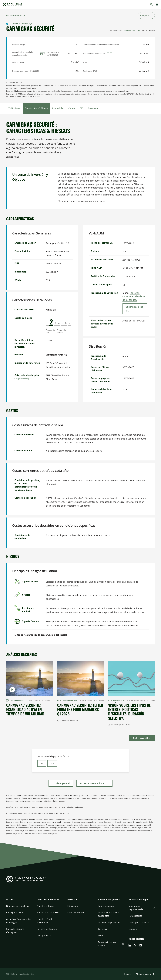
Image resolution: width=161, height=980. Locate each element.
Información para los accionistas (109, 914)
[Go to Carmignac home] (13, 4)
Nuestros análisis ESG (48, 913)
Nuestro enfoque (46, 906)
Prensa (101, 936)
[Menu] (157, 5)
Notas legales (135, 916)
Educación (73, 906)
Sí (42, 763)
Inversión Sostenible (48, 899)
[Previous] (42, 54)
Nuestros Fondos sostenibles (46, 921)
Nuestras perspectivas (17, 906)
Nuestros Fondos (76, 913)
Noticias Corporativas (109, 922)
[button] (19, 901)
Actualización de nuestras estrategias (19, 921)
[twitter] (135, 945)
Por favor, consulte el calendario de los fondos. (134, 296)
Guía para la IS (44, 936)
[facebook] (141, 945)
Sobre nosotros (106, 906)
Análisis (10, 899)
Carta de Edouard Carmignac (15, 931)
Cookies (132, 929)
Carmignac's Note (15, 913)
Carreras (102, 929)
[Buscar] (151, 5)
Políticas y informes (47, 929)
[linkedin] (130, 945)
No (52, 763)
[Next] (44, 54)
